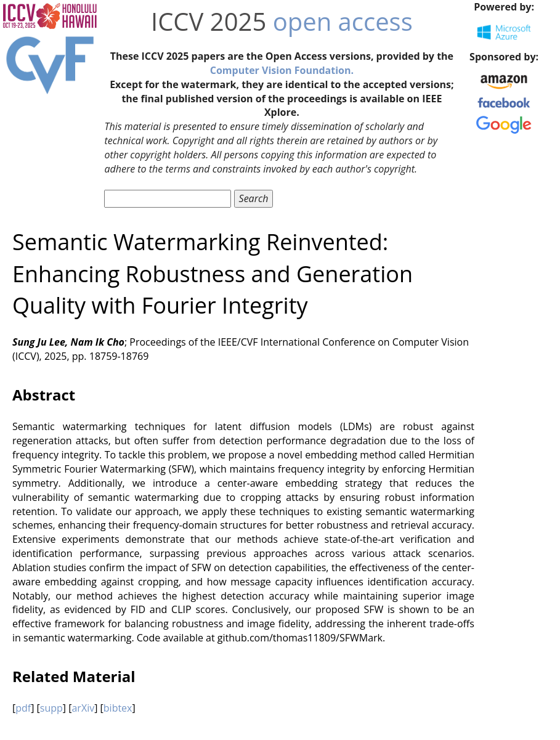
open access (343, 21)
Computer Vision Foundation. (282, 70)
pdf (23, 708)
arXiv (83, 708)
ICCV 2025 (209, 21)
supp (51, 708)
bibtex (118, 708)
